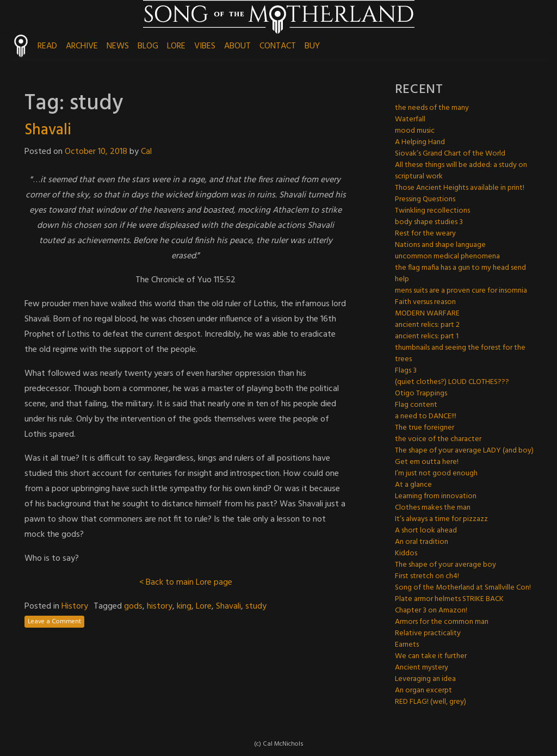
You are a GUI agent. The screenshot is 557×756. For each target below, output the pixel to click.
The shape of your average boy (445, 565)
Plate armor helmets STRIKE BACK (449, 599)
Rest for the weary (425, 234)
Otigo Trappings (421, 394)
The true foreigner (425, 428)
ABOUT (237, 46)
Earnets (407, 645)
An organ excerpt (423, 690)
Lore (204, 606)
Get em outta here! (427, 462)
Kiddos (406, 553)
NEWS (118, 46)
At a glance (413, 485)
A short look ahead (426, 531)
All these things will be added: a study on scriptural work (461, 171)
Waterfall (410, 119)
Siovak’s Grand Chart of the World (450, 154)
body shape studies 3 (429, 222)
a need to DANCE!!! (426, 416)
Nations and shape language (440, 245)
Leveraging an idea (425, 679)
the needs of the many (432, 108)
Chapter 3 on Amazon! (431, 611)
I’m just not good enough (436, 473)
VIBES (205, 46)
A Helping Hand (420, 142)
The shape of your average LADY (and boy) (464, 451)
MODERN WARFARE (427, 314)
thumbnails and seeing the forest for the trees (460, 354)
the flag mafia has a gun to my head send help (460, 274)
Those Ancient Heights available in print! (460, 188)
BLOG (148, 46)
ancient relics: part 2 (427, 325)
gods (133, 606)
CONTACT (278, 46)
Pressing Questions (425, 199)
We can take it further (431, 656)
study (256, 606)
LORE (176, 46)
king (184, 606)
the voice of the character (438, 439)
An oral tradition (422, 542)
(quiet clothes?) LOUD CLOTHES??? (452, 382)
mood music (415, 131)
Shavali (48, 130)
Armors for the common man (442, 622)
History (75, 606)
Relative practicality (428, 633)
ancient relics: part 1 (427, 336)
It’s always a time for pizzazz (441, 519)
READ (47, 46)
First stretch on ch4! (427, 576)
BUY (312, 46)
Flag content (416, 405)
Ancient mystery (422, 668)
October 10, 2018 (96, 152)
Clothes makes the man (433, 508)
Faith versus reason (425, 302)
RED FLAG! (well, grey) (431, 702)
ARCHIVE (82, 46)
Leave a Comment (54, 622)
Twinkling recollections (432, 211)
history (160, 606)
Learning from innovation (436, 496)
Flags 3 (406, 371)
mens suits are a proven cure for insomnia (461, 291)
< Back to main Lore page (186, 583)
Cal (146, 152)
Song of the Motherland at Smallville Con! (463, 588)
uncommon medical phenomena (447, 256)
